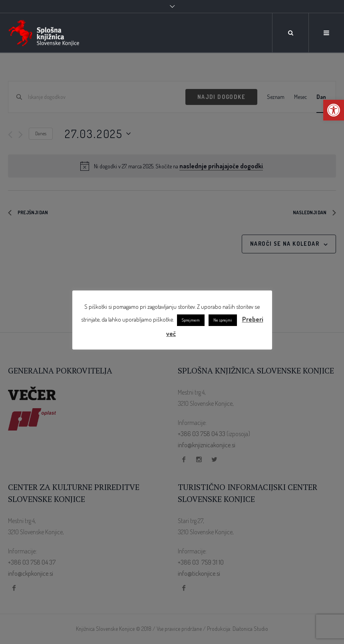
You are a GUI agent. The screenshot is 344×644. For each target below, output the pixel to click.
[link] (334, 110)
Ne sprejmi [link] (223, 320)
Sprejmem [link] (191, 320)
